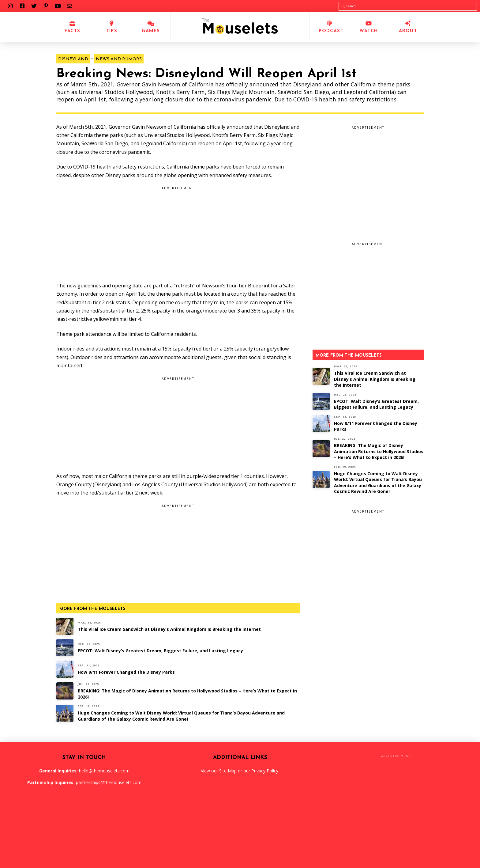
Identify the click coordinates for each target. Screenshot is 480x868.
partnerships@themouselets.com (109, 782)
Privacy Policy (265, 771)
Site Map (228, 771)
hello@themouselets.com (104, 771)
